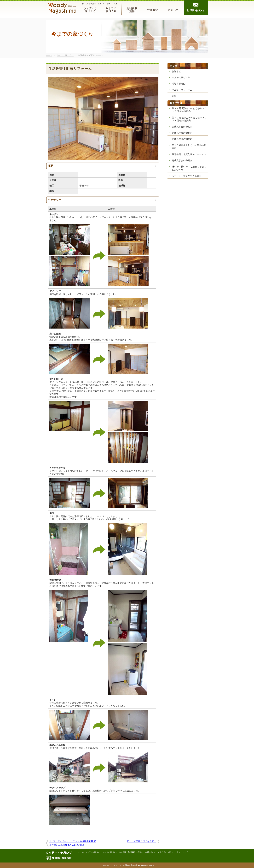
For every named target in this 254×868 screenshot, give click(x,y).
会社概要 (153, 8)
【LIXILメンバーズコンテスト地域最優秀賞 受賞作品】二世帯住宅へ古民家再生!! (73, 843)
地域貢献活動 (179, 84)
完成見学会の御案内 (182, 127)
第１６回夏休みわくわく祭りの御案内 (189, 147)
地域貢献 (132, 8)
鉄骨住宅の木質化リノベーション (189, 154)
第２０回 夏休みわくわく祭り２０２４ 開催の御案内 (189, 119)
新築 (174, 96)
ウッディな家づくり (90, 8)
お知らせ (173, 8)
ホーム (49, 55)
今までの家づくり (111, 8)
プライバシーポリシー (166, 852)
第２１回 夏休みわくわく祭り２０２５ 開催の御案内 (189, 110)
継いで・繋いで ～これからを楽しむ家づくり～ (189, 168)
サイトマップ (182, 852)
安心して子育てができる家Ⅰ (141, 841)
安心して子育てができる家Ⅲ (187, 176)
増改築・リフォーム (182, 90)
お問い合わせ (196, 8)
